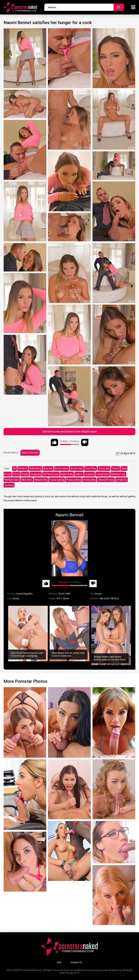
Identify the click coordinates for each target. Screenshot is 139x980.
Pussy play (89, 480)
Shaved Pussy (106, 480)
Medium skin (12, 480)
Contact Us (76, 962)
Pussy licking (74, 480)
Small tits (122, 480)
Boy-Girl (48, 468)
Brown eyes (62, 468)
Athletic (23, 468)
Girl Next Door (51, 474)
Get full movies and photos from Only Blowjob (70, 432)
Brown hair (77, 468)
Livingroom (103, 474)
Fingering (36, 474)
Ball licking (35, 468)
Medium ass (118, 474)
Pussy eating (57, 480)
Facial (25, 474)
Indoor (79, 474)
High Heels (67, 474)
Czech (115, 468)
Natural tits (41, 480)
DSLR (16, 474)
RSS (59, 962)
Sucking (9, 485)
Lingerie (89, 474)
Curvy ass (104, 468)
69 (14, 468)
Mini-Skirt (27, 480)
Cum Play (91, 468)
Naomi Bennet (30, 453)
